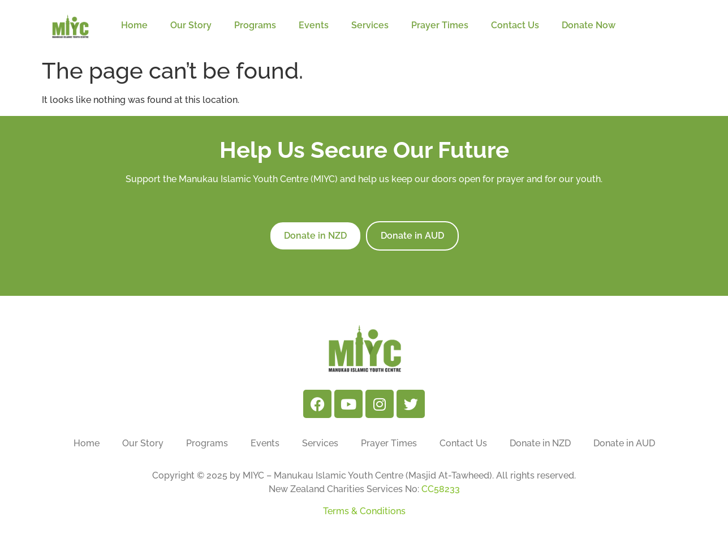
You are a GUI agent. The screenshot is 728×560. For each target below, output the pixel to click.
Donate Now (591, 25)
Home (134, 25)
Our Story (191, 25)
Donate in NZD (540, 443)
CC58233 (441, 489)
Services (370, 25)
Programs (255, 25)
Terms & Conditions (364, 511)
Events (314, 25)
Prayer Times (440, 25)
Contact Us (515, 25)
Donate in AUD (624, 443)
